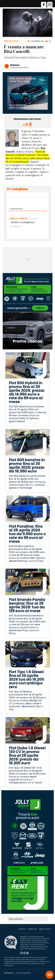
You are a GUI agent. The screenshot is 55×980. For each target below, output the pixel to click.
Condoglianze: (20, 189)
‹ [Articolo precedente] (6, 331)
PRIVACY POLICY (45, 929)
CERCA (40, 308)
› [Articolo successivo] (49, 331)
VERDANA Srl (9, 973)
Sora (51, 973)
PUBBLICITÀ (32, 929)
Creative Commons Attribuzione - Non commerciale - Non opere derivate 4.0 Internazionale (34, 947)
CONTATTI (22, 929)
